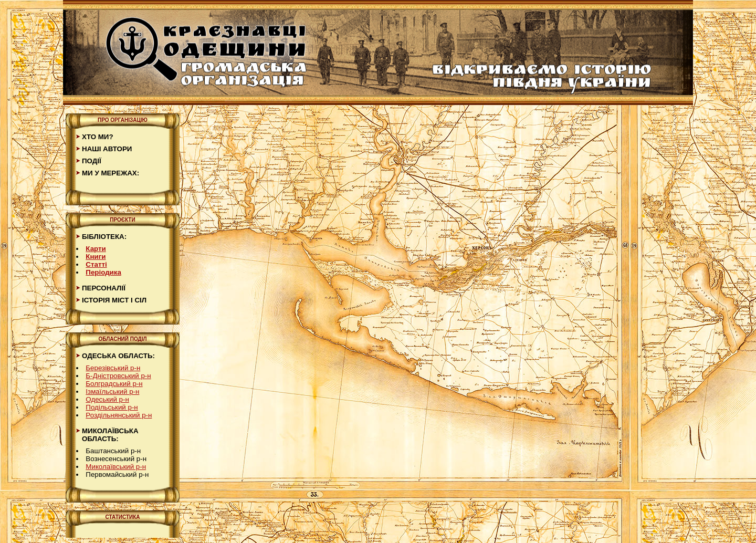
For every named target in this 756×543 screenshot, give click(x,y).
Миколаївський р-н (116, 467)
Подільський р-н (112, 407)
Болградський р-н (114, 384)
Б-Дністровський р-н (118, 376)
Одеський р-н (107, 399)
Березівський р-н (113, 368)
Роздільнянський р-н (119, 415)
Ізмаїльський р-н (112, 391)
